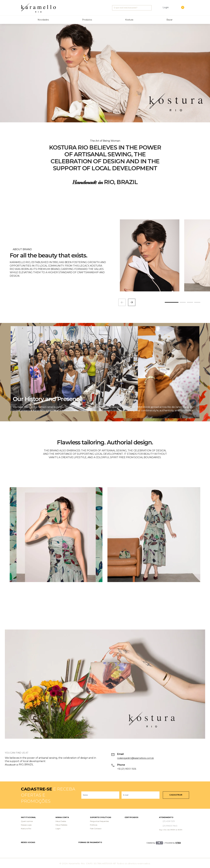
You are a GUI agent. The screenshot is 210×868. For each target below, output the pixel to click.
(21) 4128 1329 (169, 821)
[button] (132, 302)
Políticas (94, 825)
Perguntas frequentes (99, 821)
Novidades (43, 20)
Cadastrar (176, 795)
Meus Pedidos (61, 825)
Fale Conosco (96, 829)
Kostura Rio (26, 829)
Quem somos (27, 821)
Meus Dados (61, 821)
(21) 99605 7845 (170, 826)
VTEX (178, 843)
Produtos (87, 20)
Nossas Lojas (26, 825)
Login (58, 829)
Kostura (129, 20)
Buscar (149, 8)
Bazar (169, 20)
